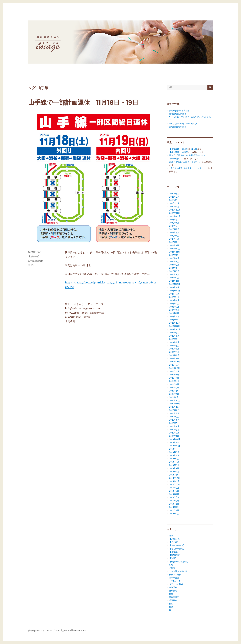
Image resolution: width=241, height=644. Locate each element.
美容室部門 (174, 597)
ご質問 (172, 568)
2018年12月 (175, 478)
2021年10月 (175, 368)
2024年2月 (174, 278)
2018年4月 (174, 504)
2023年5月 (174, 307)
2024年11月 (175, 252)
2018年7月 (174, 494)
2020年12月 (175, 400)
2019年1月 (174, 475)
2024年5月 (174, 271)
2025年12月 (175, 210)
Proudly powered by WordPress (71, 631)
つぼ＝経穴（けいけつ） (180, 571)
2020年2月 (174, 433)
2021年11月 (174, 365)
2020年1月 (174, 436)
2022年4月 (174, 349)
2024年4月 (174, 274)
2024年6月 (174, 268)
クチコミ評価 (175, 575)
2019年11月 (174, 442)
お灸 (171, 565)
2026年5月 (174, 194)
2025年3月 (174, 239)
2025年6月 (174, 229)
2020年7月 (174, 417)
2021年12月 (175, 362)
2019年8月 (174, 452)
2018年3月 (174, 507)
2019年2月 (174, 472)
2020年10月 (175, 407)
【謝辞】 (173, 558)
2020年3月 (174, 430)
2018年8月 (174, 491)
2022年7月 (174, 339)
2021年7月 (174, 378)
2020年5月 (174, 423)
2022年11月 (175, 326)
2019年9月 (174, 449)
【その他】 (174, 542)
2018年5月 (174, 501)
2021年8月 (174, 375)
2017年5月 (174, 510)
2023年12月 (175, 284)
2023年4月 (174, 310)
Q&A (171, 536)
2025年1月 (174, 245)
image (194, 149)
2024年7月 (174, 265)
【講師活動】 (175, 555)
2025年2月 (174, 242)
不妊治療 (173, 587)
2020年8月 (174, 413)
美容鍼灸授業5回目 (178, 114)
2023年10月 (175, 291)
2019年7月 (174, 455)
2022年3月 (174, 352)
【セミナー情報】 (177, 549)
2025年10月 (175, 216)
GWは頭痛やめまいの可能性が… (184, 123)
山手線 (31, 261)
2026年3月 (174, 200)
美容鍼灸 (173, 600)
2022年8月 (174, 336)
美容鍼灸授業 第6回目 (179, 111)
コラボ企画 (174, 578)
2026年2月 (174, 203)
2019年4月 (174, 465)
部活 (171, 607)
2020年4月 (174, 426)
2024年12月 (175, 249)
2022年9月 (174, 333)
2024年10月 (175, 255)
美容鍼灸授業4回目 (178, 127)
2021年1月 (174, 397)
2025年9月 (174, 220)
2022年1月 (174, 358)
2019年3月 (174, 468)
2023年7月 (174, 300)
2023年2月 (174, 316)
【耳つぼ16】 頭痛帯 (179, 149)
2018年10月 (175, 485)
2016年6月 (174, 514)
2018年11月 (174, 481)
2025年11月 (175, 213)
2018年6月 (174, 497)
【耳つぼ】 (174, 552)
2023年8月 (174, 297)
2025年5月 (174, 232)
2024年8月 (174, 262)
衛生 (171, 604)
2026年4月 (174, 197)
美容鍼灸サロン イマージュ (40, 631)
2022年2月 (174, 355)
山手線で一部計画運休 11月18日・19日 (83, 102)
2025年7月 (174, 226)
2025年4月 (174, 236)
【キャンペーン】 (177, 545)
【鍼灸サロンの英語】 (179, 562)
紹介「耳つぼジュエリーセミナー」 (185, 162)
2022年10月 (175, 329)
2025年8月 (174, 223)
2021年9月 (174, 371)
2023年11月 (174, 287)
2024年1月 (174, 281)
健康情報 (173, 591)
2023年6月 (174, 304)
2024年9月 (174, 258)
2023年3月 (174, 313)
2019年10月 (175, 446)
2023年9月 (174, 294)
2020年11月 (175, 404)
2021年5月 (174, 384)
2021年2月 (174, 394)
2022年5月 (174, 346)
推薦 (171, 594)
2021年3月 (174, 391)
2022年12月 (175, 323)
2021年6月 (174, 381)
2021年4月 (174, 388)
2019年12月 (175, 439)
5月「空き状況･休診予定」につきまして (187, 168)
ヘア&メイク (175, 581)
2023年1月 (174, 320)
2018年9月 (174, 488)
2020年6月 (174, 420)
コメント (32, 265)
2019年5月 (174, 462)
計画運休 (39, 261)
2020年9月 (174, 410)
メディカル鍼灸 (176, 584)
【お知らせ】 (34, 256)
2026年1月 (174, 207)
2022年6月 (174, 342)
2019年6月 (174, 459)
